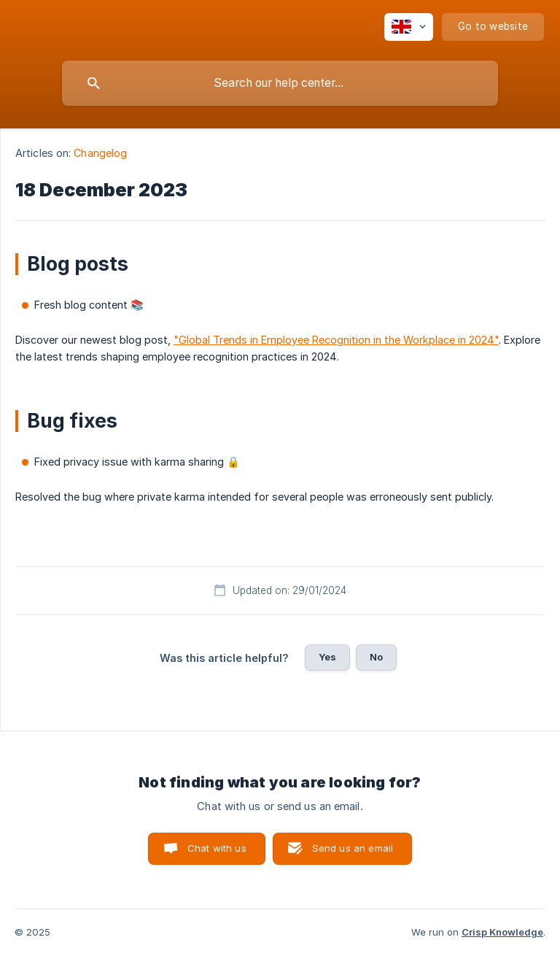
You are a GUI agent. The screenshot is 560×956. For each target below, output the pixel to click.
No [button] (376, 657)
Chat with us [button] (217, 848)
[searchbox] (280, 83)
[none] (409, 27)
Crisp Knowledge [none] (502, 932)
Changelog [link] (100, 153)
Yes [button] (327, 657)
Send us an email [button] (353, 848)
